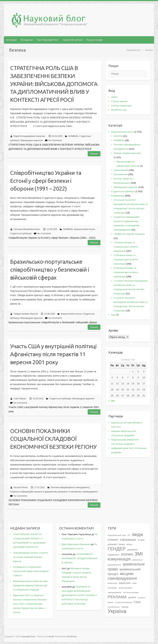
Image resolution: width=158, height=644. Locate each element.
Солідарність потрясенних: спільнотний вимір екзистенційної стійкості (31, 571)
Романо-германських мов (127, 153)
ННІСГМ (118, 136)
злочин (127, 554)
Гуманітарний (121, 170)
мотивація (112, 588)
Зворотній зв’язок (72, 40)
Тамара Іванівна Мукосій (26, 314)
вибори (129, 544)
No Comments (55, 140)
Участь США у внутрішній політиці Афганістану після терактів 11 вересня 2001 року (53, 354)
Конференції (118, 196)
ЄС (129, 535)
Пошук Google (94, 40)
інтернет (113, 540)
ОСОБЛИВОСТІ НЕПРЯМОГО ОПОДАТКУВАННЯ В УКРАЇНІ (79, 558)
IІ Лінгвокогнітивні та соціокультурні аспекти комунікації (126, 259)
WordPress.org (119, 110)
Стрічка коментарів (121, 106)
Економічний (120, 174)
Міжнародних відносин (32, 140)
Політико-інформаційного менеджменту (70, 487)
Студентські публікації (21, 234)
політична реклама (131, 592)
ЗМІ (139, 554)
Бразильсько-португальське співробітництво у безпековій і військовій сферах (50, 270)
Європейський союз (117, 535)
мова (134, 583)
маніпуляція (113, 583)
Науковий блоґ (134, 50)
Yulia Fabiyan (20, 399)
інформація (128, 540)
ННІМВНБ (73, 136)
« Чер (112, 401)
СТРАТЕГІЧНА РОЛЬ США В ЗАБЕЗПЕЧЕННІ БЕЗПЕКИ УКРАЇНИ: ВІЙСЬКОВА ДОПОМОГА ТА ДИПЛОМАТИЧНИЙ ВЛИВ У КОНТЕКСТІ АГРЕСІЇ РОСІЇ (54, 84)
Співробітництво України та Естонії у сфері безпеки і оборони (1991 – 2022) (46, 181)
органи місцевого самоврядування (120, 590)
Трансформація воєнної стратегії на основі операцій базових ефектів (30, 557)
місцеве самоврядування (122, 576)
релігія (132, 597)
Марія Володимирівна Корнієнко (29, 136)
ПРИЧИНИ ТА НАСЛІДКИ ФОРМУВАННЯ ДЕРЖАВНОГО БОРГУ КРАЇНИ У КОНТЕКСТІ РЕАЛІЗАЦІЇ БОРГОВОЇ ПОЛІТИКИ (79, 595)
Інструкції (11, 40)
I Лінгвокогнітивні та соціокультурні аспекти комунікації (126, 247)
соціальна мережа (124, 602)
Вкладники (27, 40)
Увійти (114, 97)
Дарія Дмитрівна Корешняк (76, 544)
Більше (94, 154)
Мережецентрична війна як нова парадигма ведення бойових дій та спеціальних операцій (30, 585)
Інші (113, 315)
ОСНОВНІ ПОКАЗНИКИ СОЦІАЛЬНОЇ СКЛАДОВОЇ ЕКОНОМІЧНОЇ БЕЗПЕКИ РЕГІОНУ (53, 439)
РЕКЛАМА (117, 597)
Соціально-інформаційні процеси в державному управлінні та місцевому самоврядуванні (54, 492)
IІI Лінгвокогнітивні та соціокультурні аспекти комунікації (126, 272)
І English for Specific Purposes (129, 234)
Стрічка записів (119, 101)
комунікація (119, 559)
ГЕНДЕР (117, 549)
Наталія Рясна (21, 487)
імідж (138, 534)
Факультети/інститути (84, 229)
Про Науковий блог (48, 40)
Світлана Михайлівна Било (27, 229)
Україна (117, 611)
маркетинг (125, 583)
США (137, 602)
